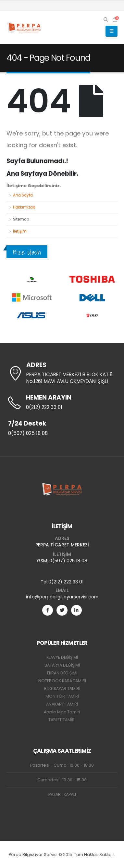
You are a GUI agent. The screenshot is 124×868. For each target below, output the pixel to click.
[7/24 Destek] (62, 429)
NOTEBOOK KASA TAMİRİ (62, 681)
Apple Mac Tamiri (62, 712)
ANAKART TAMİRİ (62, 704)
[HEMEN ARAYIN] (62, 403)
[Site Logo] (24, 28)
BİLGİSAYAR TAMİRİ (62, 689)
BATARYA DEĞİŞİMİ (62, 665)
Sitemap (21, 219)
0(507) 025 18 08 (68, 561)
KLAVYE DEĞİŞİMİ (62, 657)
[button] (106, 19)
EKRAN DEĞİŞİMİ (62, 673)
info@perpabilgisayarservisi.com (62, 597)
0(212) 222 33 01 (66, 582)
